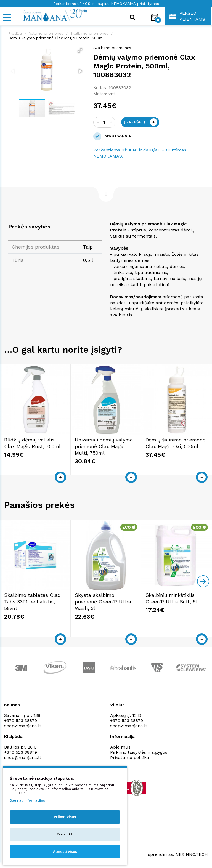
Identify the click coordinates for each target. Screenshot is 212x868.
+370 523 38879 (21, 721)
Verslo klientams (187, 16)
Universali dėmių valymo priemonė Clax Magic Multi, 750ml (104, 446)
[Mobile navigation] (7, 18)
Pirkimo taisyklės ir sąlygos (139, 752)
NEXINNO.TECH (192, 854)
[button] (80, 50)
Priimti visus (65, 817)
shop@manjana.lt (23, 726)
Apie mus (120, 747)
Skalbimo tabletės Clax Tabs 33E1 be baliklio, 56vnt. (32, 602)
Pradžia (15, 33)
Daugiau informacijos (27, 800)
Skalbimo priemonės (89, 33)
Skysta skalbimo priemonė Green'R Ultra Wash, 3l (103, 602)
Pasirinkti (65, 834)
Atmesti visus (65, 852)
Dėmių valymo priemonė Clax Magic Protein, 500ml (56, 38)
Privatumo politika (130, 757)
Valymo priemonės (46, 33)
